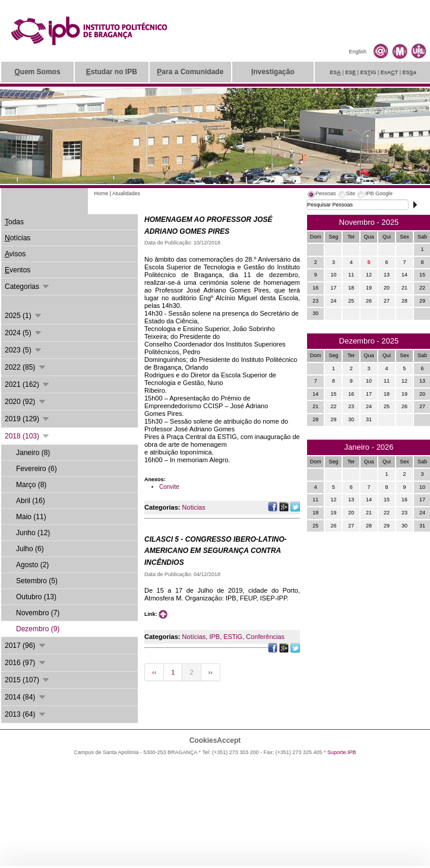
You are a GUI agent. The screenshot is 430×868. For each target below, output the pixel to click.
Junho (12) (33, 533)
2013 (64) (26, 714)
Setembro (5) (37, 581)
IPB (214, 637)
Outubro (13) (36, 597)
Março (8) (31, 485)
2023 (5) (24, 350)
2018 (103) (28, 436)
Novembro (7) (38, 613)
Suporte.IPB (342, 752)
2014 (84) (26, 697)
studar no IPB (112, 72)
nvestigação (273, 72)
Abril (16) (31, 501)
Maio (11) (31, 517)
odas (14, 222)
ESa (410, 72)
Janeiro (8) (33, 453)
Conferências (265, 637)
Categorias (28, 287)
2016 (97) (26, 663)
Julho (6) (30, 549)
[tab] (321, 195)
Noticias (194, 507)
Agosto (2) (32, 565)
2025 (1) (24, 316)
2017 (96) (26, 646)
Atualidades (126, 193)
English (358, 52)
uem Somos (37, 72)
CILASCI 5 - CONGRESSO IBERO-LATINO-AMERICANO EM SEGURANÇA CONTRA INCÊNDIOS (216, 551)
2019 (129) (28, 419)
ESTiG (233, 637)
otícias (18, 238)
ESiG (369, 72)
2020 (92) (26, 402)
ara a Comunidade (190, 72)
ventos (18, 270)
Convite (169, 487)
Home (101, 193)
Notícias (194, 637)
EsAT (390, 72)
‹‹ (154, 672)
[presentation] (321, 195)
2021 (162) (28, 384)
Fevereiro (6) (37, 469)
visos (15, 254)
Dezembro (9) (38, 629)
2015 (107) (28, 680)
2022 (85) (26, 367)
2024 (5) (24, 333)
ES (335, 72)
